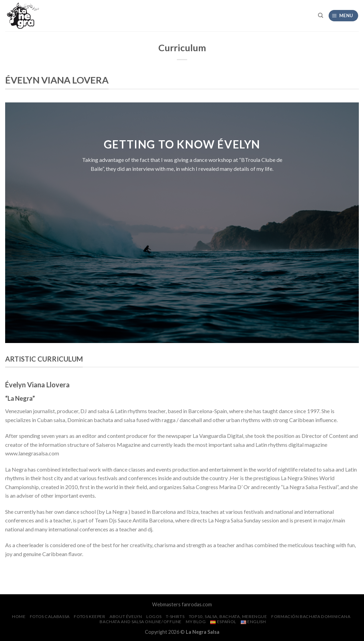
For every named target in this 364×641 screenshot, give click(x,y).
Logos (154, 616)
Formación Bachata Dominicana (311, 616)
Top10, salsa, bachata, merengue (228, 616)
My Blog (196, 622)
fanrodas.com (197, 604)
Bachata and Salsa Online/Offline (141, 622)
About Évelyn (126, 616)
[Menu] (344, 16)
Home (19, 616)
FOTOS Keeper (89, 616)
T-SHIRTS (175, 616)
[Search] (321, 15)
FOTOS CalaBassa (50, 616)
